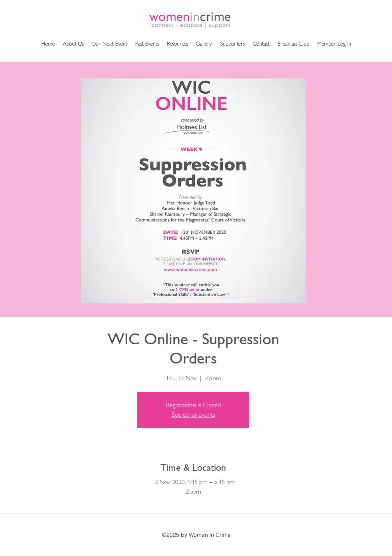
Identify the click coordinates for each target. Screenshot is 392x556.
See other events (193, 415)
